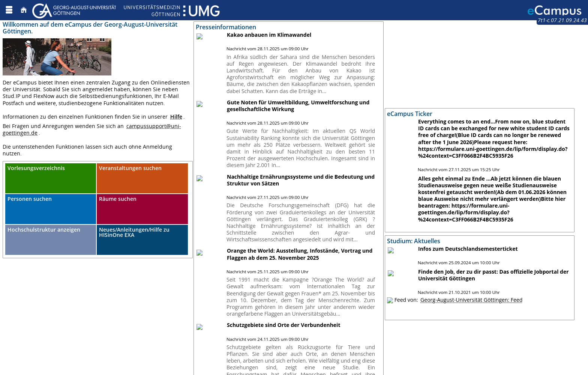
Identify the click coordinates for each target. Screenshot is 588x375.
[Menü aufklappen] (9, 10)
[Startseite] (24, 10)
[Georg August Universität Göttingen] (126, 10)
